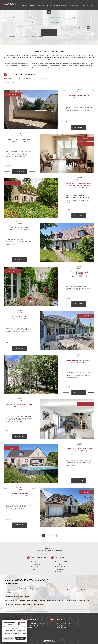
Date (18, 82)
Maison (60, 573)
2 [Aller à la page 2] (47, 536)
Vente (28, 37)
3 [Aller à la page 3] (51, 536)
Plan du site (51, 638)
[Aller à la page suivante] (58, 536)
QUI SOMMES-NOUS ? (72, 6)
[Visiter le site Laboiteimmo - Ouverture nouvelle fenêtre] (49, 642)
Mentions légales (58, 638)
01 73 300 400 (61, 628)
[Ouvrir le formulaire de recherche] (49, 12)
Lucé (35, 571)
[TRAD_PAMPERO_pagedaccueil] (9, 6)
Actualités (85, 6)
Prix (13, 82)
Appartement (62, 571)
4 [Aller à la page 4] (54, 536)
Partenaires (69, 638)
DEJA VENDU (40, 6)
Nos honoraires (44, 638)
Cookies (82, 638)
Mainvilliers (37, 573)
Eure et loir (34, 37)
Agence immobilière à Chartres (17, 37)
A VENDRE (23, 6)
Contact (94, 6)
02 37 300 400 (32, 628)
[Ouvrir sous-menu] (53, 6)
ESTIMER (31, 6)
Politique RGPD (76, 638)
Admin (64, 638)
